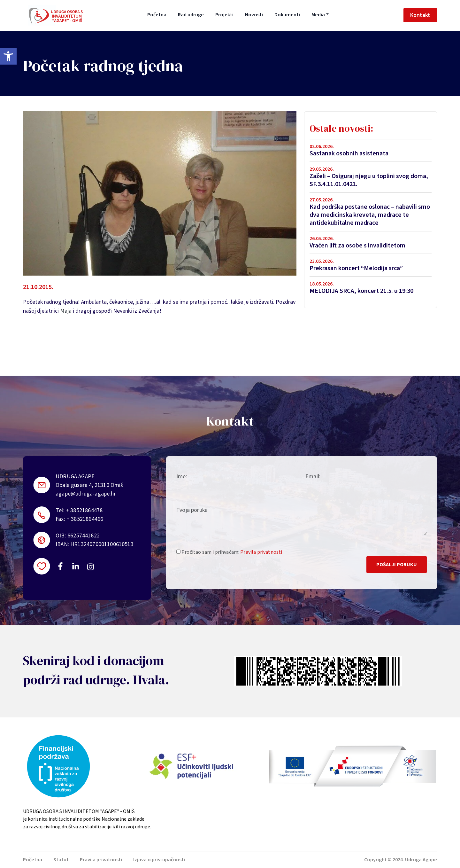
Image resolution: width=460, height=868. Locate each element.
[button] (8, 56)
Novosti (254, 15)
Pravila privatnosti (261, 552)
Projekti (224, 15)
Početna (157, 15)
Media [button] (318, 15)
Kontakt (420, 15)
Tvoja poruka (192, 510)
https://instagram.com (90, 567)
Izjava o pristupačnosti (159, 860)
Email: (313, 477)
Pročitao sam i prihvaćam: (229, 552)
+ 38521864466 (85, 519)
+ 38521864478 (84, 510)
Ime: (182, 477)
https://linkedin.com (76, 566)
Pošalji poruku (397, 565)
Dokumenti (287, 15)
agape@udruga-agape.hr (86, 494)
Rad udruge (191, 15)
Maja (66, 311)
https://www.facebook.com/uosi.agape (60, 566)
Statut (61, 860)
